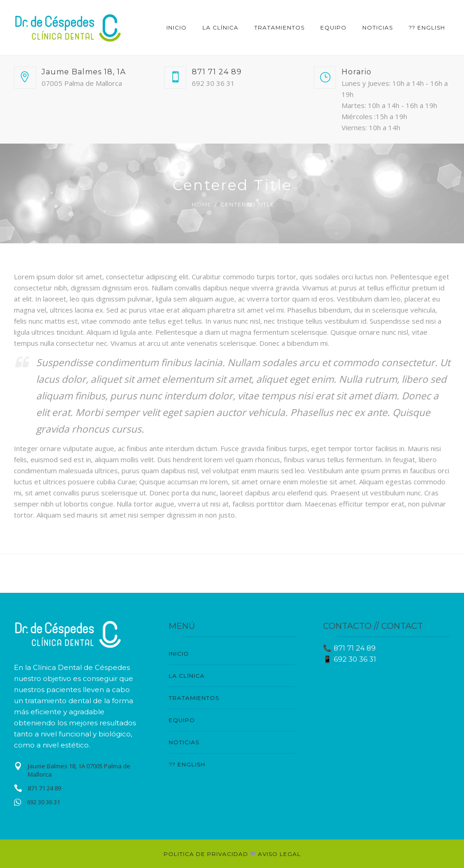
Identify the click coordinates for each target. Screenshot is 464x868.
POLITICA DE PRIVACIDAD (207, 854)
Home (202, 204)
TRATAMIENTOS (279, 27)
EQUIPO (333, 27)
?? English (427, 27)
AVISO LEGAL (279, 854)
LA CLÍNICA (220, 27)
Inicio (177, 27)
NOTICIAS (378, 27)
